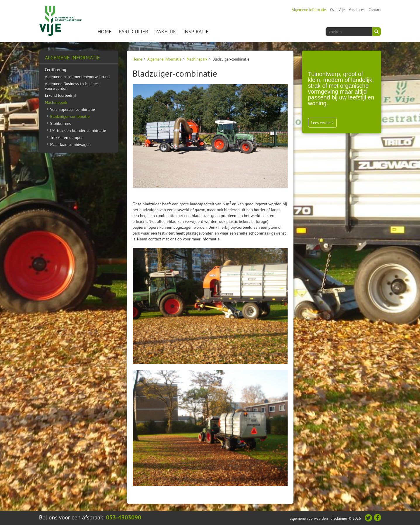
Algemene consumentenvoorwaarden (77, 77)
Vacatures (357, 10)
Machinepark (197, 59)
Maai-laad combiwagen (71, 144)
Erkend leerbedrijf (61, 95)
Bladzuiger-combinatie (70, 116)
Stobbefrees (61, 123)
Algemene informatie (309, 10)
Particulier (133, 31)
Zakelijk (166, 31)
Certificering (56, 70)
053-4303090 (124, 517)
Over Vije (337, 10)
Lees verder (323, 123)
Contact (375, 10)
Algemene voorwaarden (309, 518)
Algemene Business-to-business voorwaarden (73, 86)
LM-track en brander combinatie (78, 130)
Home (105, 31)
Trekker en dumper (66, 137)
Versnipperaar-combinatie (73, 109)
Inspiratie (196, 31)
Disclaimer (339, 518)
